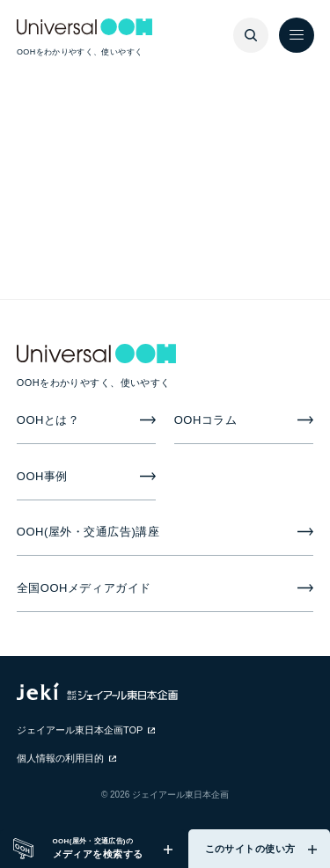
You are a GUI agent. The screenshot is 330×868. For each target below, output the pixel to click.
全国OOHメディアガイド (84, 588)
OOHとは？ (48, 420)
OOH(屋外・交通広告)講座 (88, 532)
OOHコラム (206, 420)
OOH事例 (42, 476)
